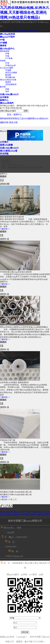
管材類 (3, 61)
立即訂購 (25, 632)
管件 (7, 92)
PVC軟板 (9, 58)
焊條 (7, 89)
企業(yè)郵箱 (17, 30)
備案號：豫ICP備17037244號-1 (31, 642)
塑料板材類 (5, 51)
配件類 (3, 87)
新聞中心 (4, 100)
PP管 (7, 63)
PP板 (2, 40)
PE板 (7, 56)
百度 (2, 509)
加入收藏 (5, 30)
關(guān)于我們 (7, 37)
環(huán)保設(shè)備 (8, 80)
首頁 (9, 115)
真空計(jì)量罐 (11, 73)
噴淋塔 (3, 46)
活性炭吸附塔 (11, 84)
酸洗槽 (8, 75)
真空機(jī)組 (10, 77)
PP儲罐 (3, 43)
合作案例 (4, 97)
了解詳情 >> (5, 229)
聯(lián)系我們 (31, 30)
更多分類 (13, 122)
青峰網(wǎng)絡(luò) (12, 509)
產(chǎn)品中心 (7, 49)
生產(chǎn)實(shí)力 (9, 94)
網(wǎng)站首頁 (8, 34)
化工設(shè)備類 (7, 68)
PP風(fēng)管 (11, 65)
